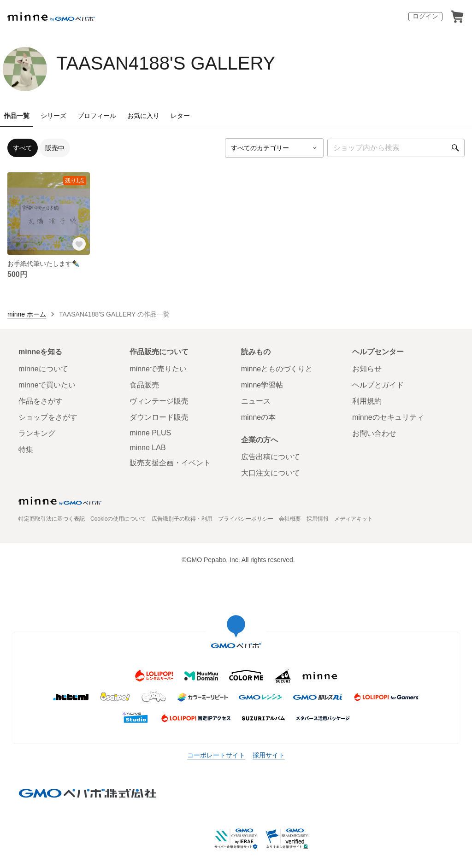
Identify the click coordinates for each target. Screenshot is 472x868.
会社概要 (290, 519)
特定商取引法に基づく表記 (52, 519)
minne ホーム (27, 314)
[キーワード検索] (396, 148)
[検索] (455, 148)
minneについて (43, 369)
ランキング (37, 433)
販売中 (55, 148)
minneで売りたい (158, 369)
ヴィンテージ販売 (159, 401)
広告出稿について (271, 457)
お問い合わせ (374, 433)
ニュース (256, 401)
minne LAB (147, 448)
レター (180, 116)
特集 (26, 449)
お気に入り (143, 116)
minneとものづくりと (277, 369)
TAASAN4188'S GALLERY (166, 63)
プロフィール (97, 116)
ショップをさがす (48, 417)
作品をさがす (41, 401)
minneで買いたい (47, 385)
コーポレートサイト (216, 755)
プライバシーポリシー (246, 519)
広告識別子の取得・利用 (182, 519)
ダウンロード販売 (159, 417)
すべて (23, 148)
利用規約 (367, 401)
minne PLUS (150, 433)
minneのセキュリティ (388, 417)
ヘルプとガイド (378, 385)
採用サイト (269, 755)
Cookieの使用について (118, 519)
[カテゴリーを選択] (274, 148)
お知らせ (367, 369)
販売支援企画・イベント (170, 463)
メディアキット (354, 519)
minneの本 (259, 417)
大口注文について (271, 473)
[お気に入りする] (79, 244)
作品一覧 (17, 116)
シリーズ (53, 116)
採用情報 (318, 519)
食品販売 (144, 385)
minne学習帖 (262, 385)
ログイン (425, 16)
